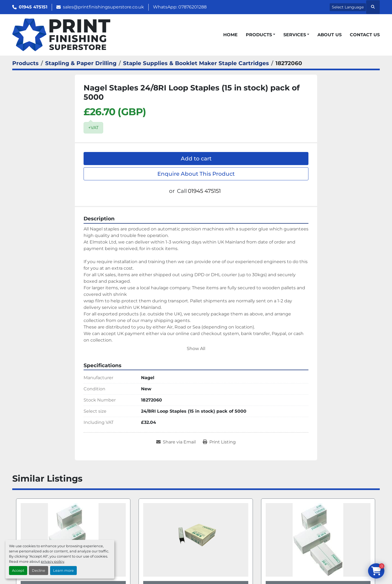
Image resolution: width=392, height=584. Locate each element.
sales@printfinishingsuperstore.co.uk (103, 7)
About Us (330, 35)
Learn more (63, 571)
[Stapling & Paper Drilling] (81, 63)
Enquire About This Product (196, 174)
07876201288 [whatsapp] (192, 7)
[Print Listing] (219, 442)
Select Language (348, 7)
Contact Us (365, 35)
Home (230, 35)
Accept (18, 571)
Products (259, 35)
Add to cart (196, 159)
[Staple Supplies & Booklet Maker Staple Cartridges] (196, 63)
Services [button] (295, 35)
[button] (261, 35)
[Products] (25, 63)
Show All (196, 349)
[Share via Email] (176, 442)
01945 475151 (33, 7)
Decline (39, 571)
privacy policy (53, 562)
